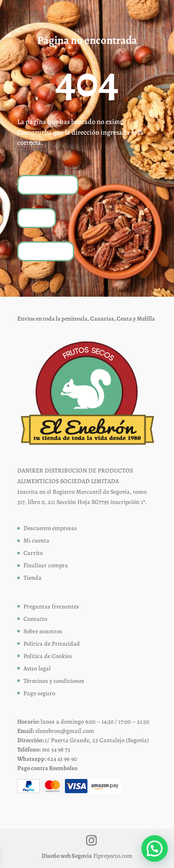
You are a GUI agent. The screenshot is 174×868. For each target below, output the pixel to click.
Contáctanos (46, 251)
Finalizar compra (46, 565)
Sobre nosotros (43, 631)
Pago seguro (39, 693)
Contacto (35, 619)
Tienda (37, 218)
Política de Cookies (48, 656)
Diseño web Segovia (67, 856)
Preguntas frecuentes (51, 606)
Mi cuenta (36, 541)
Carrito (33, 553)
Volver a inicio (48, 184)
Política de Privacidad (52, 644)
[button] (155, 849)
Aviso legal (37, 668)
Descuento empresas (50, 528)
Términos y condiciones (54, 681)
